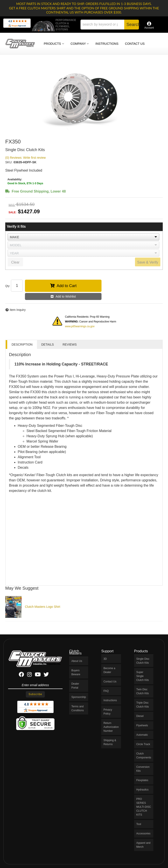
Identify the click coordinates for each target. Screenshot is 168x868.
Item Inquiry (18, 310)
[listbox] (83, 237)
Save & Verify (148, 262)
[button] (110, 25)
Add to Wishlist (66, 296)
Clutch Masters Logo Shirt (43, 607)
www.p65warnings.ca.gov (80, 326)
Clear (15, 262)
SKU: (9, 162)
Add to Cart (67, 286)
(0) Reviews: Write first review (25, 158)
